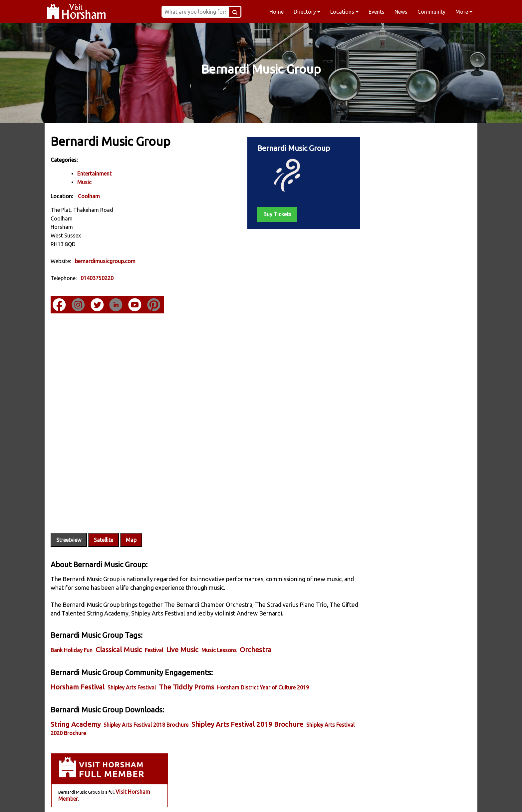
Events (377, 12)
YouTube (389, 798)
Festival (155, 634)
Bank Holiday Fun (72, 634)
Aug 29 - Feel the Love (394, 343)
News (401, 12)
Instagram (218, 798)
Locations (344, 12)
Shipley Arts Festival (132, 672)
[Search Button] (244, 12)
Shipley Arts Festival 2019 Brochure (248, 709)
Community (431, 12)
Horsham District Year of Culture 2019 (264, 672)
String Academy (76, 709)
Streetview (69, 524)
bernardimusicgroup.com (106, 261)
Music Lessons (220, 634)
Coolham (90, 196)
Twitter (304, 798)
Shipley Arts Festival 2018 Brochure (147, 709)
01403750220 (98, 278)
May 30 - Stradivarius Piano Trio (406, 289)
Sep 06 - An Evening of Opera (402, 357)
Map (132, 524)
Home (276, 12)
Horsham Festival (78, 671)
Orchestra (256, 634)
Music (85, 182)
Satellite (104, 524)
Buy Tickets (270, 214)
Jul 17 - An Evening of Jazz (400, 330)
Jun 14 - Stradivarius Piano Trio (406, 303)
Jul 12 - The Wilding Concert (402, 316)
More (464, 12)
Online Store (424, 248)
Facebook (133, 798)
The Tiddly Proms (187, 671)
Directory (307, 12)
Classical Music (119, 634)
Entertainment (95, 174)
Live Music (183, 634)
